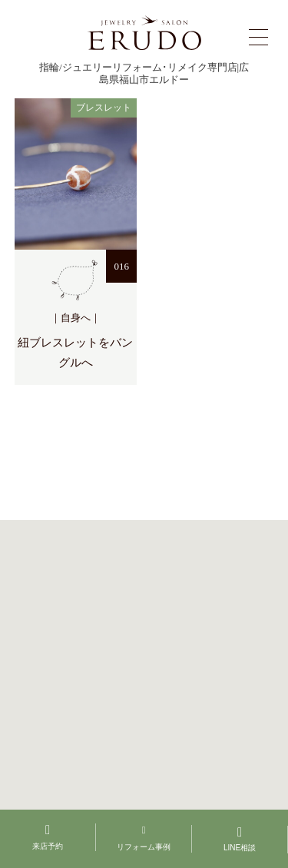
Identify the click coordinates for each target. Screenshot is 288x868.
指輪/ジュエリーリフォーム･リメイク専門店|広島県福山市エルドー (144, 73)
